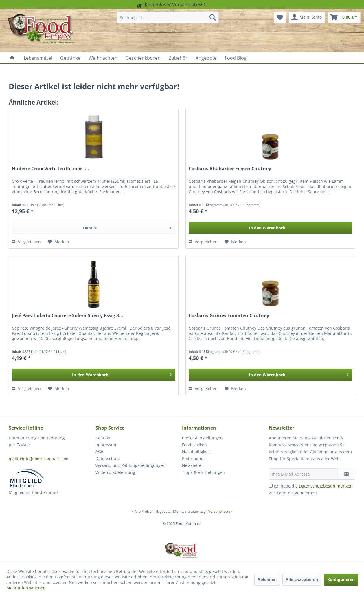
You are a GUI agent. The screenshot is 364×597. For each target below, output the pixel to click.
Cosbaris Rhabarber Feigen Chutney (230, 169)
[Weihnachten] (103, 58)
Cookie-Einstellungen (202, 438)
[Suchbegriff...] (168, 17)
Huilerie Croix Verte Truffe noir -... (50, 169)
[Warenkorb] (344, 17)
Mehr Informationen (26, 588)
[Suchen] (213, 17)
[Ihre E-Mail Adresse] (304, 474)
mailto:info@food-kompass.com (39, 459)
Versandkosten (220, 511)
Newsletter (193, 465)
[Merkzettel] (280, 17)
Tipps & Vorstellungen (203, 472)
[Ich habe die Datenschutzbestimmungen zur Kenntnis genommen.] (271, 486)
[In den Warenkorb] (270, 228)
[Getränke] (70, 58)
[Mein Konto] (307, 17)
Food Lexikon (194, 445)
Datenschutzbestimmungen (326, 486)
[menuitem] (168, 17)
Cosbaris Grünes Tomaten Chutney (229, 316)
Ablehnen (267, 579)
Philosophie (193, 458)
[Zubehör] (178, 58)
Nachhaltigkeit (196, 451)
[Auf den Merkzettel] (58, 242)
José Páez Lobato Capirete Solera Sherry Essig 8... (68, 316)
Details (127, 227)
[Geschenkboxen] (143, 58)
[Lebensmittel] (38, 58)
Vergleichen (26, 242)
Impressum (106, 445)
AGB (100, 451)
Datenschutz (108, 458)
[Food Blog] (236, 58)
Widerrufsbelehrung (115, 472)
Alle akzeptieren (302, 579)
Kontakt (103, 438)
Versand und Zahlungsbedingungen (130, 465)
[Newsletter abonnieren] (346, 474)
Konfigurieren (341, 579)
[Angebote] (206, 58)
